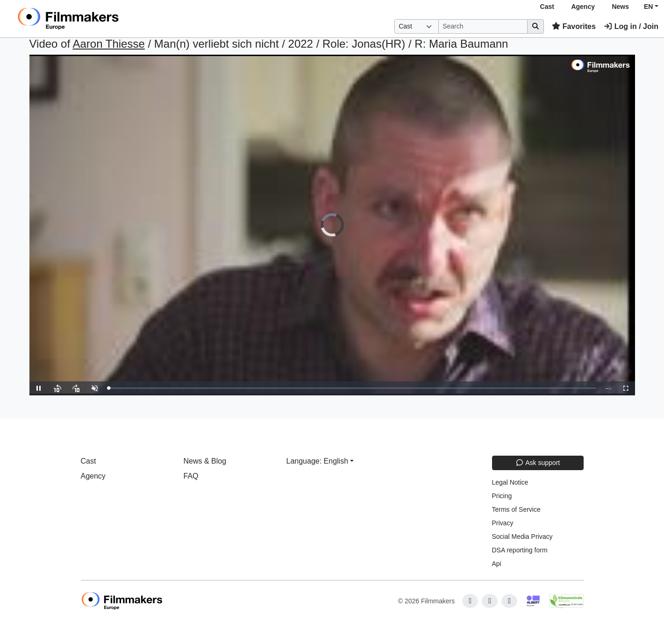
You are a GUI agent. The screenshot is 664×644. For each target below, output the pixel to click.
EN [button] (648, 7)
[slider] (353, 388)
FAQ (191, 476)
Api (497, 564)
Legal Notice (510, 482)
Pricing (502, 496)
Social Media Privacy (522, 537)
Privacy (503, 523)
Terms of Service (516, 509)
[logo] (91, 19)
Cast (547, 7)
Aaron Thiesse (108, 44)
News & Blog (205, 461)
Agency (583, 7)
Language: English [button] (318, 461)
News (620, 7)
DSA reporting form (520, 550)
